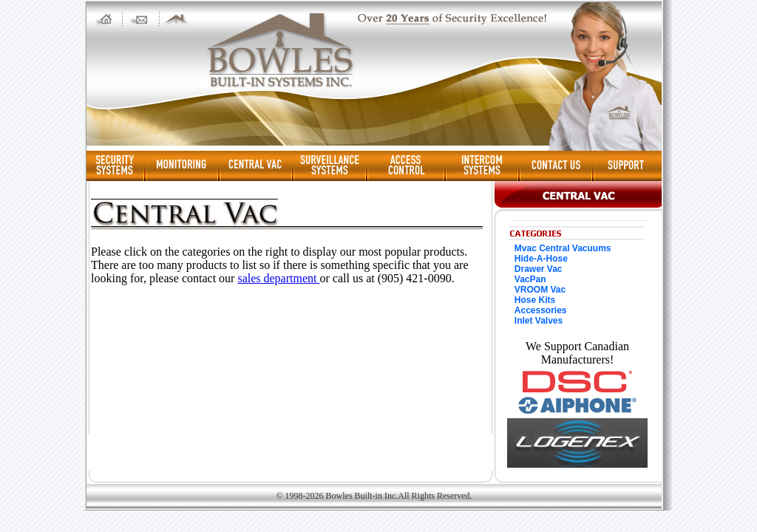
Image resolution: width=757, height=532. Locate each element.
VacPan (530, 279)
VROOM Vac (540, 290)
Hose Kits (535, 300)
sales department (278, 278)
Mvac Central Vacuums (563, 248)
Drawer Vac (539, 269)
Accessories (541, 310)
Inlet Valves (539, 321)
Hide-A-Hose (541, 259)
